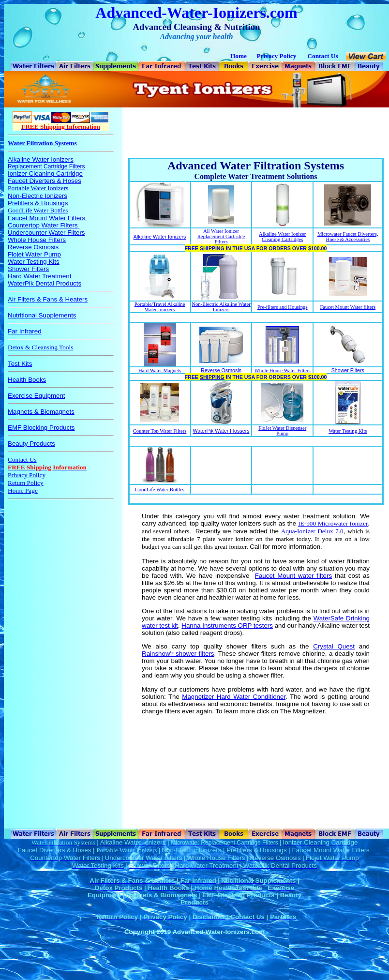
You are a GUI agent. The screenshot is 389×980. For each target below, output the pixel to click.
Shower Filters (348, 370)
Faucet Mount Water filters (348, 307)
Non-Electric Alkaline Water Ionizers (221, 307)
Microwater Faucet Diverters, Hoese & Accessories (348, 237)
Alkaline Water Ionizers (160, 237)
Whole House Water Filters (283, 370)
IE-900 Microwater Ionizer (333, 523)
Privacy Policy (277, 56)
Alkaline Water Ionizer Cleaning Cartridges (282, 237)
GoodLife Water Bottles (160, 490)
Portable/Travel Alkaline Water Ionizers (160, 307)
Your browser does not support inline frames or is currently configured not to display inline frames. (61, 468)
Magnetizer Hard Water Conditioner (234, 697)
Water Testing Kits (348, 431)
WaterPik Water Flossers (221, 431)
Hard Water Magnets (160, 370)
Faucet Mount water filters (293, 576)
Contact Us (322, 56)
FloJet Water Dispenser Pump (282, 431)
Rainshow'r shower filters (178, 654)
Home (239, 56)
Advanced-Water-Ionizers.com (196, 13)
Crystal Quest (334, 646)
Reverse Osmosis (221, 370)
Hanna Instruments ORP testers (227, 626)
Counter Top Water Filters (160, 431)
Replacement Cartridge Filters (221, 239)
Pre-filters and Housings (283, 307)
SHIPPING (212, 248)
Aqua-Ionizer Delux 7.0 (312, 531)
